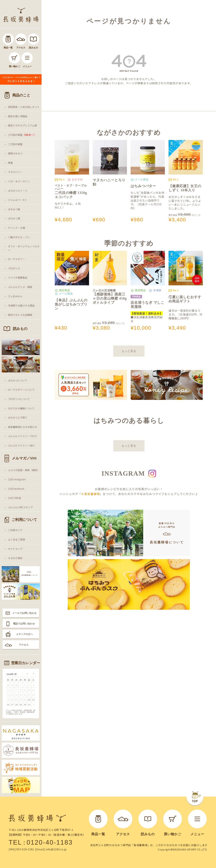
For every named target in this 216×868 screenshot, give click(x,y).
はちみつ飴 (14, 209)
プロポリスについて (19, 399)
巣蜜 (10, 163)
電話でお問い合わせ (24, 624)
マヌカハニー (15, 172)
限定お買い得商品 (18, 116)
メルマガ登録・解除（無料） (24, 470)
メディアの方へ (24, 634)
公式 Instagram (17, 479)
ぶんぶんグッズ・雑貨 (20, 287)
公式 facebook (16, 489)
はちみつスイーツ (18, 191)
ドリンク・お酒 (16, 228)
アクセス (24, 645)
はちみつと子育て (18, 418)
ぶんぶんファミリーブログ (22, 436)
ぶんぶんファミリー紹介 (21, 445)
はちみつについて (18, 380)
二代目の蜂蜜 (15, 144)
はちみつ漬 (14, 218)
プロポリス (14, 268)
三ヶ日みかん (15, 296)
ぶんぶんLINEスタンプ (20, 507)
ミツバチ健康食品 (18, 278)
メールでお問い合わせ (24, 613)
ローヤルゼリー (16, 259)
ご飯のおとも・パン (19, 237)
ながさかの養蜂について (21, 408)
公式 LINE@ (15, 498)
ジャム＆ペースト (17, 200)
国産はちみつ (15, 153)
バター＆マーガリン (19, 181)
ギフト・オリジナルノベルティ (24, 248)
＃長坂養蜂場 (90, 494)
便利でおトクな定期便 (20, 315)
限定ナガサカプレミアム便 (22, 125)
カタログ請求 (15, 558)
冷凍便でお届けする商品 (21, 305)
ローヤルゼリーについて (21, 390)
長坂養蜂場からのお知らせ (23, 427)
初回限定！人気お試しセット (24, 107)
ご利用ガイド (15, 530)
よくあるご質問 (16, 539)
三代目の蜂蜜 (22, 135)
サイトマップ (15, 549)
